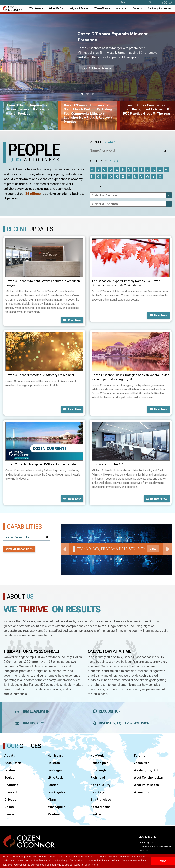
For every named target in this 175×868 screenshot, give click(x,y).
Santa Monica (101, 807)
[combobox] (79, 8)
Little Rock (55, 778)
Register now (157, 499)
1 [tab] (82, 94)
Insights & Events (79, 8)
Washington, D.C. (146, 770)
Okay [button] (163, 861)
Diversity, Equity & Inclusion (120, 723)
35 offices (33, 194)
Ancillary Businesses (160, 8)
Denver (9, 814)
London (53, 785)
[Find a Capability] (27, 537)
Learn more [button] (91, 865)
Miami (52, 800)
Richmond (98, 778)
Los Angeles (56, 792)
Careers (137, 8)
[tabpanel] (116, 549)
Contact (144, 851)
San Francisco (101, 800)
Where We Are (102, 8)
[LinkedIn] (161, 2)
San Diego (98, 792)
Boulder (10, 778)
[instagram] (170, 2)
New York (97, 756)
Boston (10, 770)
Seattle (96, 814)
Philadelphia (100, 763)
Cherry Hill (12, 792)
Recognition (106, 711)
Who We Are (36, 8)
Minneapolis (56, 807)
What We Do (56, 8)
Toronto (139, 756)
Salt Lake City (100, 785)
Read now (72, 320)
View (153, 549)
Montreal (54, 814)
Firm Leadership (31, 711)
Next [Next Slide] (167, 549)
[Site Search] (137, 2)
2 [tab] (87, 94)
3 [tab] (93, 94)
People (103, 142)
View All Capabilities (19, 549)
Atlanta (10, 756)
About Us (121, 8)
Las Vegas (55, 770)
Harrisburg (55, 756)
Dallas (9, 807)
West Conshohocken (148, 778)
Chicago (10, 800)
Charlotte (11, 785)
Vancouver (141, 763)
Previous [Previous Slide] (65, 549)
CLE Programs (147, 843)
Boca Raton (13, 763)
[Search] (150, 2)
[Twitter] (166, 2)
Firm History (28, 723)
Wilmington (142, 792)
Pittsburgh (98, 770)
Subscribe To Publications (155, 847)
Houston (54, 763)
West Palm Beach (146, 785)
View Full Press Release (97, 68)
